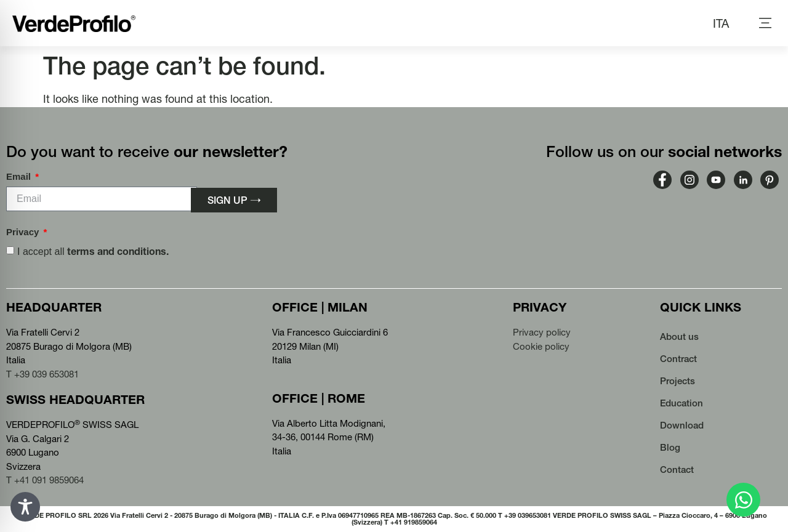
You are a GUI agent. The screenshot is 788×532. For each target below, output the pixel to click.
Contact (677, 470)
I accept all (93, 252)
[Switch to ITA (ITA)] (721, 23)
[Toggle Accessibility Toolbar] (25, 507)
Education (681, 403)
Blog (670, 447)
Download (682, 425)
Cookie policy (541, 346)
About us (679, 337)
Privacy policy (542, 332)
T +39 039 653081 (42, 374)
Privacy (24, 232)
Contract (678, 359)
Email (20, 177)
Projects (677, 381)
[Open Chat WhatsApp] (743, 500)
